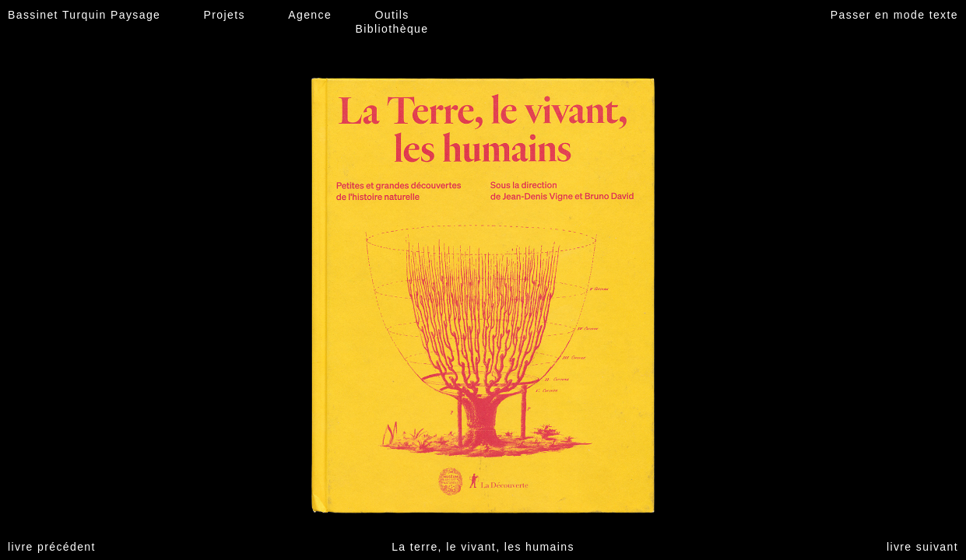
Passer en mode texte (894, 15)
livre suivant (922, 547)
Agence (310, 15)
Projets (225, 15)
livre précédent (52, 547)
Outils (392, 15)
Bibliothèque (392, 29)
